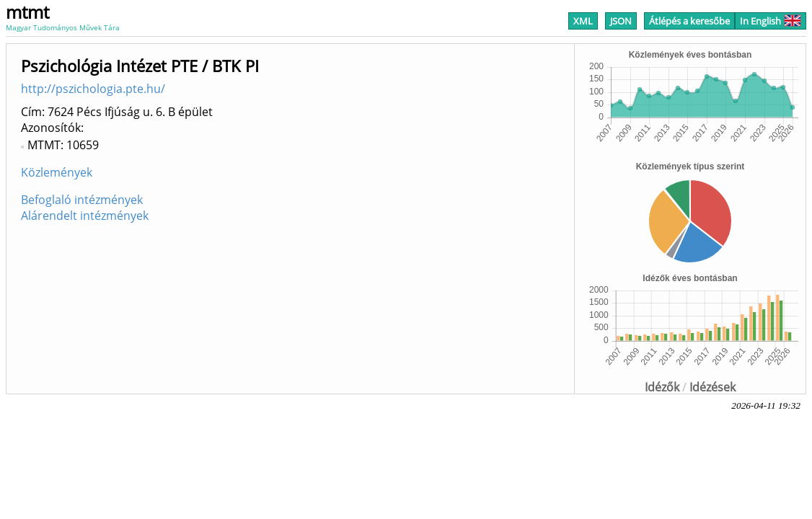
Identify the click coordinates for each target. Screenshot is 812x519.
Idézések (712, 387)
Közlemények (57, 172)
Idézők (662, 387)
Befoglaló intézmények (82, 200)
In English (771, 21)
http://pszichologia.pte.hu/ (93, 89)
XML (583, 21)
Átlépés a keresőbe (689, 21)
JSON (621, 21)
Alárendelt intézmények (85, 216)
